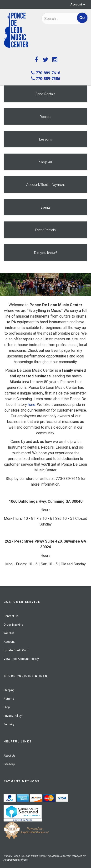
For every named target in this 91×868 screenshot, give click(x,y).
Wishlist (9, 633)
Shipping (9, 690)
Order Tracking (13, 625)
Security (9, 724)
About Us (10, 756)
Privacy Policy (13, 716)
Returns (9, 699)
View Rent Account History (21, 659)
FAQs (7, 707)
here (32, 405)
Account (78, 5)
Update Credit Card (16, 650)
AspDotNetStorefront (15, 860)
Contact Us (11, 616)
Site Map (9, 764)
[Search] (58, 19)
